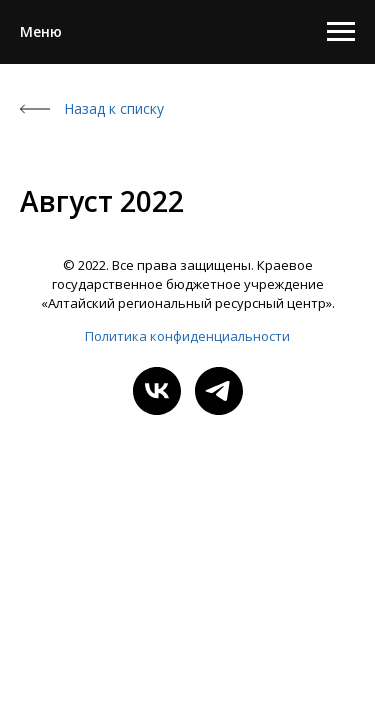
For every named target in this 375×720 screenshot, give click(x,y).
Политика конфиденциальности (187, 336)
